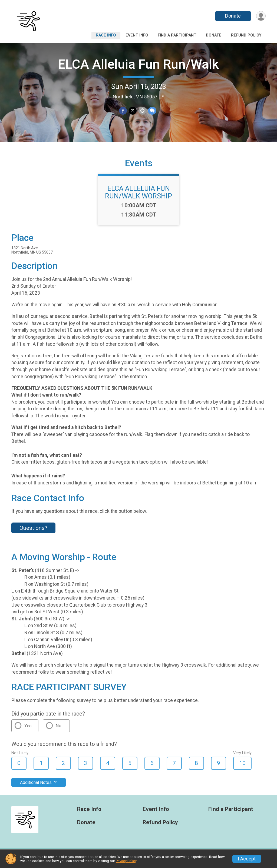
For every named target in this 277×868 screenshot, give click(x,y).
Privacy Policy (126, 861)
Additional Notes (39, 786)
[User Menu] (261, 16)
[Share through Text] (152, 111)
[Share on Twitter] (133, 111)
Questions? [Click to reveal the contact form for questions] (33, 531)
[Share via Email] (142, 111)
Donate (233, 16)
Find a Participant (177, 35)
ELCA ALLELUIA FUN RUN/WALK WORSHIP (138, 195)
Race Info (106, 35)
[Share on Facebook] (123, 111)
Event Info (137, 35)
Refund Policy (246, 35)
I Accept (247, 859)
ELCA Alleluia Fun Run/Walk (138, 64)
